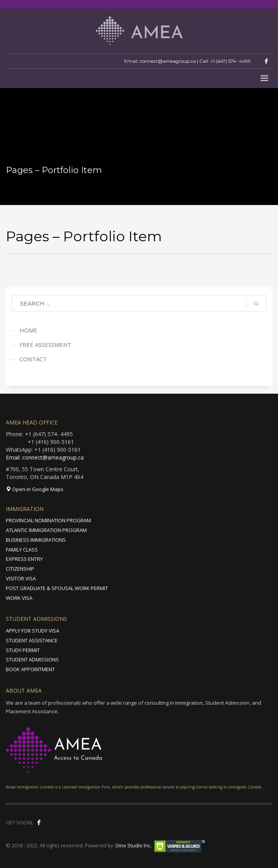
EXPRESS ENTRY (24, 559)
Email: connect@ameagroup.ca (45, 457)
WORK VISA (19, 598)
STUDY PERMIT (23, 650)
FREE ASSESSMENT (45, 345)
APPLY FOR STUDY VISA (33, 631)
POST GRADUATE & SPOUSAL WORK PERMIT (57, 588)
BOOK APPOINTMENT (30, 669)
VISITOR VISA (21, 578)
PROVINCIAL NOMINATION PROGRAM (48, 520)
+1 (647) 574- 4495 (230, 61)
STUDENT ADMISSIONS (32, 659)
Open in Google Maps (35, 489)
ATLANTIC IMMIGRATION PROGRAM (46, 530)
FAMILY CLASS (22, 550)
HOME (28, 330)
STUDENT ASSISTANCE (32, 640)
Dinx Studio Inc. (134, 845)
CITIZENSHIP (20, 569)
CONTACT (33, 359)
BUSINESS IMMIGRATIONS (36, 540)
